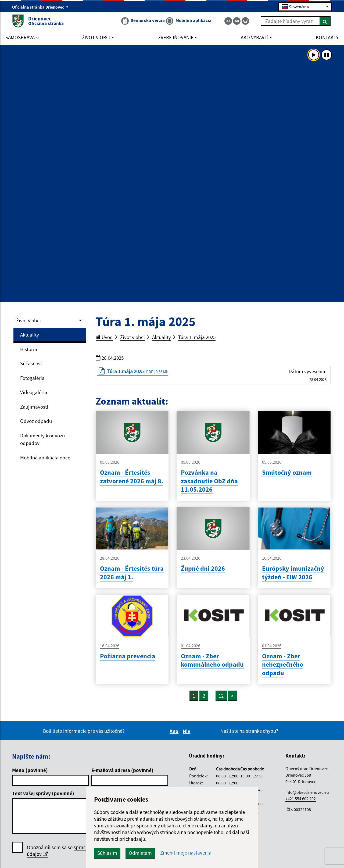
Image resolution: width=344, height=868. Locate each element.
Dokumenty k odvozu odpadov (42, 439)
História (29, 349)
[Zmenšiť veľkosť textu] (228, 21)
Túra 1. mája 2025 (197, 337)
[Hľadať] (325, 21)
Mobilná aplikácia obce (45, 458)
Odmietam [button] (140, 853)
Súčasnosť (31, 363)
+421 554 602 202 (301, 799)
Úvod (104, 337)
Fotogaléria (32, 378)
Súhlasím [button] (107, 853)
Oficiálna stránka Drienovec (40, 7)
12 (221, 696)
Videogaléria (34, 392)
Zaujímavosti (34, 407)
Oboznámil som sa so (75, 851)
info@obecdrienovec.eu (307, 792)
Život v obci (28, 320)
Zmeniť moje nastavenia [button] (186, 853)
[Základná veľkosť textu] (237, 21)
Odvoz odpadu (36, 421)
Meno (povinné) (30, 770)
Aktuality (30, 335)
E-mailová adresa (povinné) (122, 770)
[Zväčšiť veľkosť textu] (245, 21)
